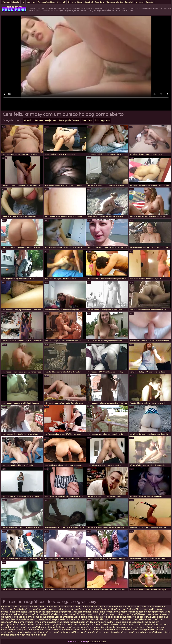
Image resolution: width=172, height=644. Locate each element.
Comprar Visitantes (97, 641)
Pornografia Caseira (11, 2)
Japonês (149, 2)
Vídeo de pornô (37, 607)
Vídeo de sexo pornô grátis (118, 617)
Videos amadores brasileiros (131, 627)
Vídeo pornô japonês (47, 627)
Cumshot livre (131, 2)
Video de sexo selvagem (14, 630)
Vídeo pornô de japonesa (59, 632)
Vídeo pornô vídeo (135, 619)
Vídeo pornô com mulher (101, 622)
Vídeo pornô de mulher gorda (137, 632)
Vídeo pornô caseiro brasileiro (104, 625)
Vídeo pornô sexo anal (86, 619)
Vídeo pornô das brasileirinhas (150, 607)
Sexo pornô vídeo (125, 609)
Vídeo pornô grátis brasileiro (89, 617)
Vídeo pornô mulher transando (153, 614)
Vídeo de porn (110, 614)
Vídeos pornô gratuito (13, 609)
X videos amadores (11, 614)
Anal (141, 2)
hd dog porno (102, 120)
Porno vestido (108, 609)
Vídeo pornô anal (127, 614)
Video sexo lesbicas (56, 607)
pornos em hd (14, 7)
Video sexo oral (53, 630)
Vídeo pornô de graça (24, 627)
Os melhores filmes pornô (131, 612)
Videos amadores (64, 617)
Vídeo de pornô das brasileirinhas (28, 632)
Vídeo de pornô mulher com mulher (72, 612)
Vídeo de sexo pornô (89, 609)
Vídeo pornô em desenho (74, 625)
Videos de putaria (68, 609)
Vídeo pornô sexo (35, 609)
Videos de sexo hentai (64, 614)
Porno (95, 612)
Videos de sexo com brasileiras (32, 619)
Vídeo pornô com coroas (111, 619)
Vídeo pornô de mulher (61, 619)
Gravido (28, 120)
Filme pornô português (89, 614)
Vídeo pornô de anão (24, 625)
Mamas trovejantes (114, 2)
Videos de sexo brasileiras (33, 635)
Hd (23, 2)
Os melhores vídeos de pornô (17, 617)
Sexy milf (61, 2)
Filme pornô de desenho (72, 627)
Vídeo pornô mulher (22, 622)
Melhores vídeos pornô (121, 607)
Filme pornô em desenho (47, 622)
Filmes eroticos (143, 609)
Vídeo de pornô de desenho (101, 627)
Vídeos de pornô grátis (40, 612)
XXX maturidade (75, 2)
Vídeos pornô (74, 607)
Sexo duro (99, 2)
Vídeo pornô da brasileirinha (37, 614)
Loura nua (31, 2)
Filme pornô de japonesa (128, 622)
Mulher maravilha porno (74, 622)
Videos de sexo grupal (48, 625)
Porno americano (18, 612)
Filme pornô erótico (44, 617)
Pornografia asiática (46, 2)
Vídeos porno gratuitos (158, 612)
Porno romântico (108, 612)
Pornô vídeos (51, 609)
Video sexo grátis (142, 617)
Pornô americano (156, 627)
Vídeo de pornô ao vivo (108, 632)
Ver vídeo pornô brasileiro (15, 607)
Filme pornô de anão (84, 632)
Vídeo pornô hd (36, 630)
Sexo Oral (89, 2)
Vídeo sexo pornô (71, 630)
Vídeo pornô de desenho (95, 607)
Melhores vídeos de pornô (124, 630)
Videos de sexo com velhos (95, 630)
